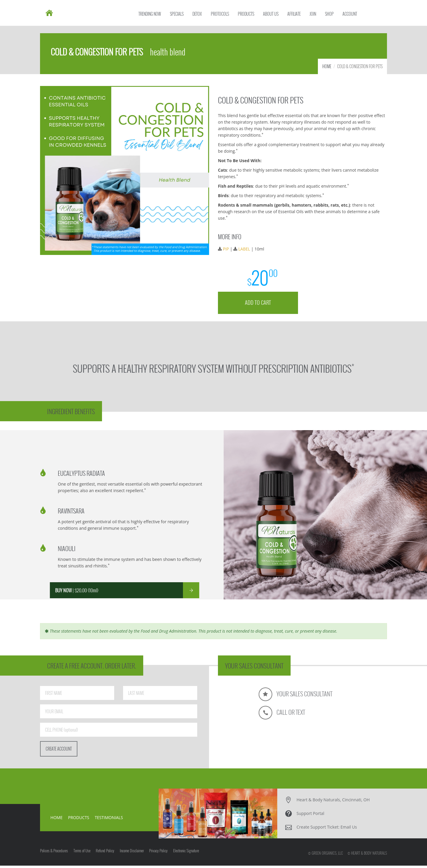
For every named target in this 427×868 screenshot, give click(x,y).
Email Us (349, 829)
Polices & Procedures (54, 854)
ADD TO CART (259, 301)
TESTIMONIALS (110, 820)
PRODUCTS (79, 820)
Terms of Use (83, 854)
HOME (327, 69)
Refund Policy (108, 854)
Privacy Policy (164, 854)
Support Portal (311, 816)
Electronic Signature (193, 854)
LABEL (246, 250)
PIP (228, 250)
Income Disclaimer (136, 854)
